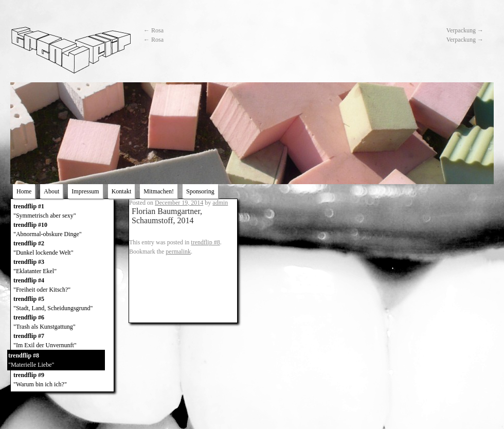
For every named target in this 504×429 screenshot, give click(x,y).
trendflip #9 (62, 380)
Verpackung (465, 30)
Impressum (85, 191)
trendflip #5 (62, 304)
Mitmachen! (159, 191)
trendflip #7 (62, 341)
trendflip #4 (62, 285)
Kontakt (122, 191)
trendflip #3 (62, 267)
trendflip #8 (56, 361)
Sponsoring (200, 191)
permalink (178, 252)
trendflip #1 (62, 211)
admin (220, 203)
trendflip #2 (62, 248)
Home (24, 191)
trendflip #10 (62, 230)
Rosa (154, 30)
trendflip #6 (62, 323)
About (51, 191)
